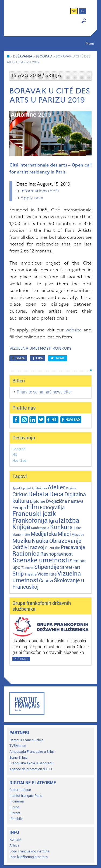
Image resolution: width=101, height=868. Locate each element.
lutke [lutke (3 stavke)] (77, 528)
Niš (15, 455)
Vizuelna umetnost (30, 348)
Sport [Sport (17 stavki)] (18, 567)
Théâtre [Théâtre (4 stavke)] (31, 574)
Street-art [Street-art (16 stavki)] (70, 567)
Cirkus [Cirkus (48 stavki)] (20, 494)
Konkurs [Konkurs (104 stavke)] (61, 527)
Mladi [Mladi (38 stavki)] (64, 534)
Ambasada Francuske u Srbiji (32, 752)
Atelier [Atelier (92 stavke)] (56, 487)
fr (83, 11)
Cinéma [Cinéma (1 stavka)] (71, 488)
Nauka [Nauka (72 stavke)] (40, 541)
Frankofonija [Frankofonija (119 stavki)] (30, 521)
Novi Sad (19, 460)
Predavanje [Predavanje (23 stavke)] (73, 547)
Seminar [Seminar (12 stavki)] (78, 561)
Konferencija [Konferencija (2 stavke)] (40, 528)
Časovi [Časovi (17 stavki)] (46, 581)
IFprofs (15, 813)
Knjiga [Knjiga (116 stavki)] (21, 527)
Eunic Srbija (18, 757)
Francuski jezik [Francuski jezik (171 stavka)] (34, 514)
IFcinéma (17, 801)
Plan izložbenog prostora (29, 857)
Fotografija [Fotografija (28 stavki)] (52, 508)
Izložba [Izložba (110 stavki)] (69, 521)
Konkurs (62, 348)
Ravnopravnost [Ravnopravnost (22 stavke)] (57, 554)
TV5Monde (18, 746)
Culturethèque (20, 790)
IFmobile (16, 819)
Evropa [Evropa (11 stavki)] (19, 508)
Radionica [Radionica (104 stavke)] (26, 554)
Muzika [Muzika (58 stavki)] (22, 541)
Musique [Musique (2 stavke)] (78, 535)
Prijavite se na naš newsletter (44, 392)
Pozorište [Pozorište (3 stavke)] (53, 548)
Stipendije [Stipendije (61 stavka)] (47, 567)
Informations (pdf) (40, 191)
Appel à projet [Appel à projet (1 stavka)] (22, 488)
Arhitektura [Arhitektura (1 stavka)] (39, 488)
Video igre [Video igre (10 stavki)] (47, 574)
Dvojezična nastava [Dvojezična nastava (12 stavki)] (65, 501)
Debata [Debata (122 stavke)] (38, 494)
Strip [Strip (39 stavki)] (18, 574)
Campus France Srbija (26, 740)
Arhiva (14, 845)
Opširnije (21, 659)
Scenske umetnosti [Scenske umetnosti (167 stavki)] (41, 560)
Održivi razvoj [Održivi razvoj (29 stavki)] (28, 547)
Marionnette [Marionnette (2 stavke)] (21, 535)
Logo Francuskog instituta (29, 851)
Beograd (19, 449)
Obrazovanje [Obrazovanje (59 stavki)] (65, 541)
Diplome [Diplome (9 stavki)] (38, 501)
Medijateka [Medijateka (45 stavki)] (44, 534)
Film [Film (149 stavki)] (33, 507)
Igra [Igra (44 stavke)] (53, 521)
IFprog (14, 807)
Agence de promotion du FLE (31, 769)
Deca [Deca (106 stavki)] (56, 494)
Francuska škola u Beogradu (31, 763)
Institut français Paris (26, 796)
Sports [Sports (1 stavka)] (29, 568)
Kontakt (15, 839)
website (74, 330)
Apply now (32, 198)
